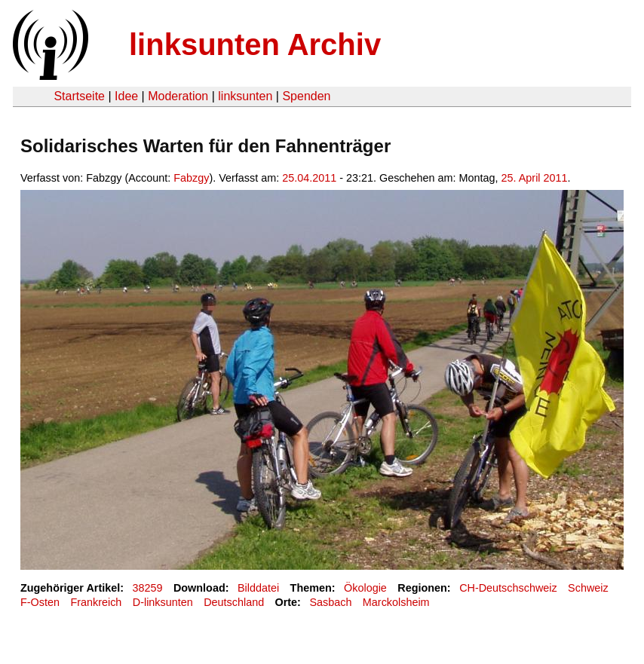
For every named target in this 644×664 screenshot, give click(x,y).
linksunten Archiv (255, 44)
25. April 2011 (535, 178)
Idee (126, 96)
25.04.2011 (309, 178)
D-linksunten (163, 602)
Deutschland (234, 602)
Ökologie (365, 588)
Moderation (178, 96)
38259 (148, 588)
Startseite (79, 96)
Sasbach (330, 602)
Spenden (306, 96)
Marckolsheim (396, 602)
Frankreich (96, 602)
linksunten (245, 96)
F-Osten (40, 602)
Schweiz (588, 588)
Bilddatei (258, 588)
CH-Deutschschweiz (508, 588)
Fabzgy (191, 178)
